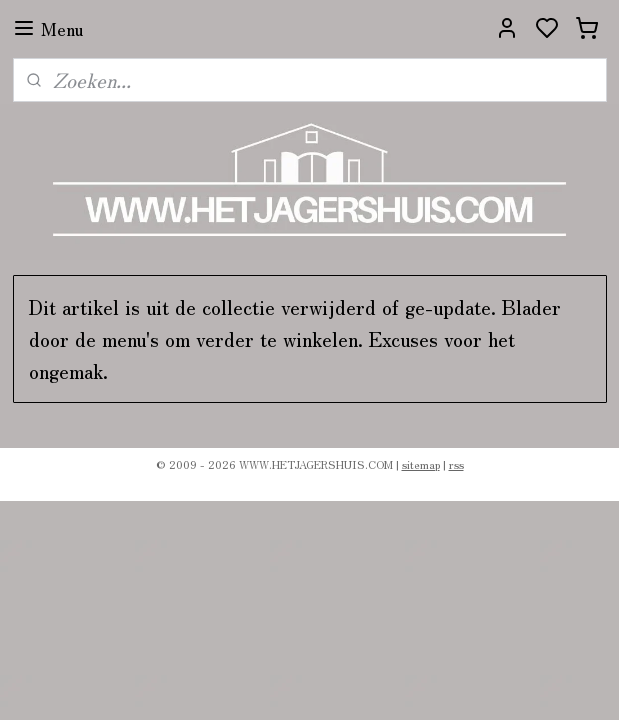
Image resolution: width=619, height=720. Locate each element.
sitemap (421, 464)
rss (456, 464)
